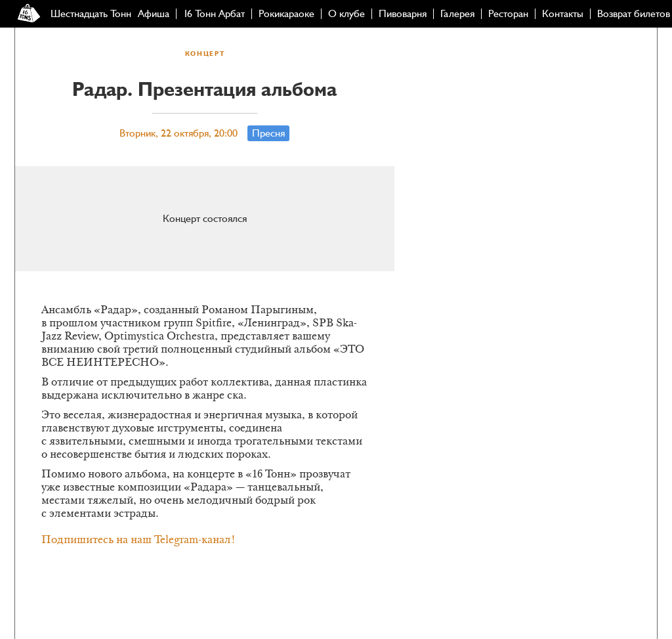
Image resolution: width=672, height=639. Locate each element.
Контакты (563, 14)
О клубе (346, 14)
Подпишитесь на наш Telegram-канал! (138, 540)
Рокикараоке (286, 14)
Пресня (268, 133)
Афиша (154, 14)
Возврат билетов (634, 14)
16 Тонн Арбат (214, 14)
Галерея (457, 14)
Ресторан (508, 14)
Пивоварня (403, 14)
